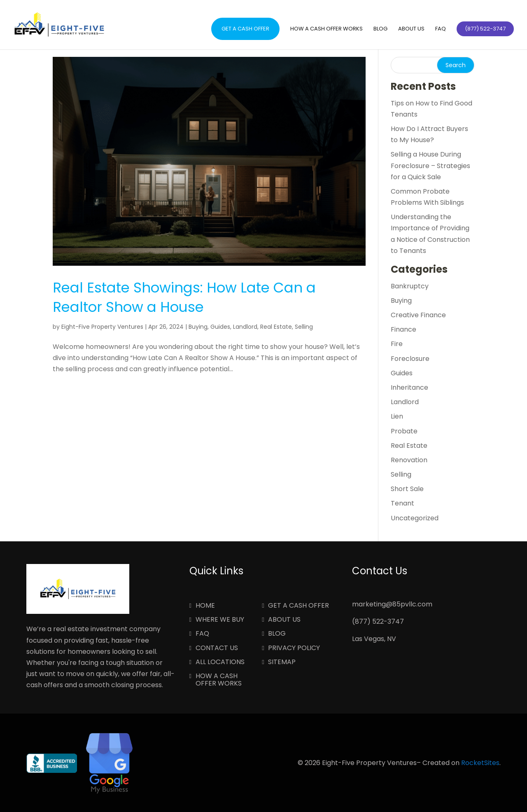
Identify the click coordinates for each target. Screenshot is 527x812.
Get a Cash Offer (245, 29)
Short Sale (407, 489)
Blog (380, 29)
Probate (404, 431)
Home (205, 606)
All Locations (220, 662)
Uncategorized (415, 518)
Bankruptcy (410, 286)
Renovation (409, 460)
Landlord (245, 327)
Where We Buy (220, 620)
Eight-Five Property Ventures (102, 327)
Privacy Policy (294, 648)
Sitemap (282, 662)
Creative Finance (418, 315)
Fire (397, 344)
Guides (220, 327)
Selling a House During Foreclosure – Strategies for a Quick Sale (430, 165)
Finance (403, 329)
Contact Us (217, 648)
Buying (198, 327)
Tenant (402, 503)
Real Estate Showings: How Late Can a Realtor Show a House (184, 297)
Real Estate (276, 327)
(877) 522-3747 (378, 621)
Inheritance (409, 387)
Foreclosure (410, 359)
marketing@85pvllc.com (392, 604)
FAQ (441, 29)
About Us (411, 29)
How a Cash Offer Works (326, 29)
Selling (304, 327)
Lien (397, 416)
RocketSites (480, 763)
